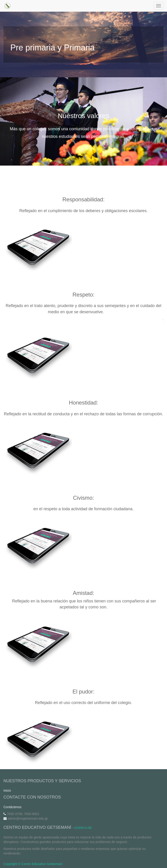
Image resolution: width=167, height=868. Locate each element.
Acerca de (83, 828)
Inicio (7, 790)
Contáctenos (12, 807)
